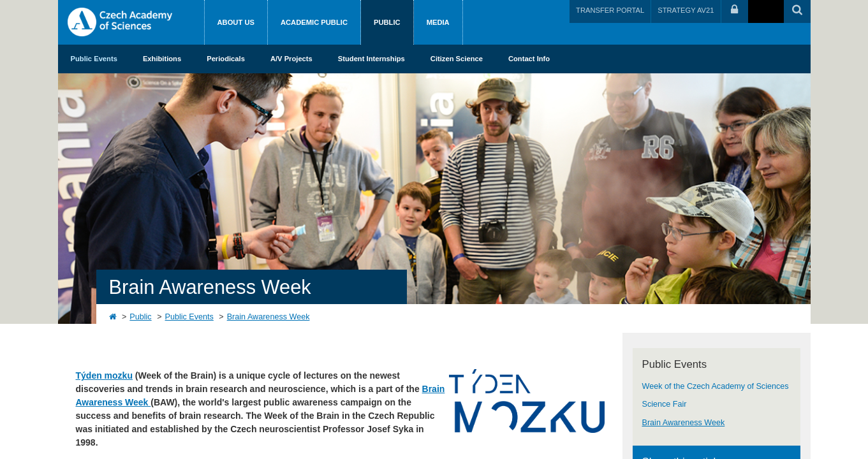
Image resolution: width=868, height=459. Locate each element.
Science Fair (665, 404)
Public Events (94, 59)
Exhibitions (162, 59)
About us (236, 22)
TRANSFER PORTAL (610, 10)
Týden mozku (104, 375)
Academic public (314, 22)
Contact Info (529, 59)
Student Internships (371, 59)
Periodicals (226, 59)
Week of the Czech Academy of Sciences (716, 386)
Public (387, 22)
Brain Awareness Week (268, 317)
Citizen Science (457, 59)
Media (438, 22)
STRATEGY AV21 (686, 10)
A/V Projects (291, 59)
